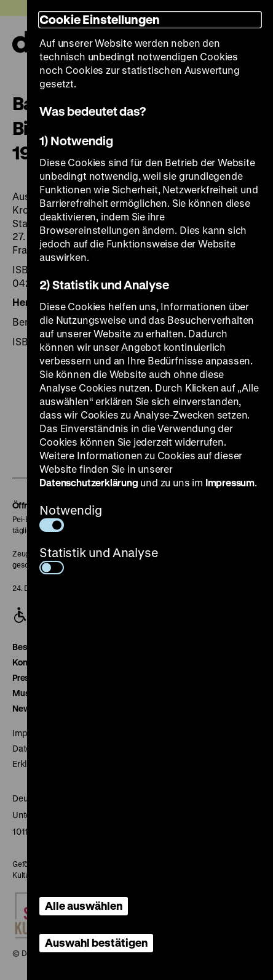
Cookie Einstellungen (100, 19)
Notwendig (70, 517)
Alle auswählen (84, 906)
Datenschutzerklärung (89, 482)
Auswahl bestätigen (96, 942)
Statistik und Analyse (99, 559)
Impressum (230, 482)
